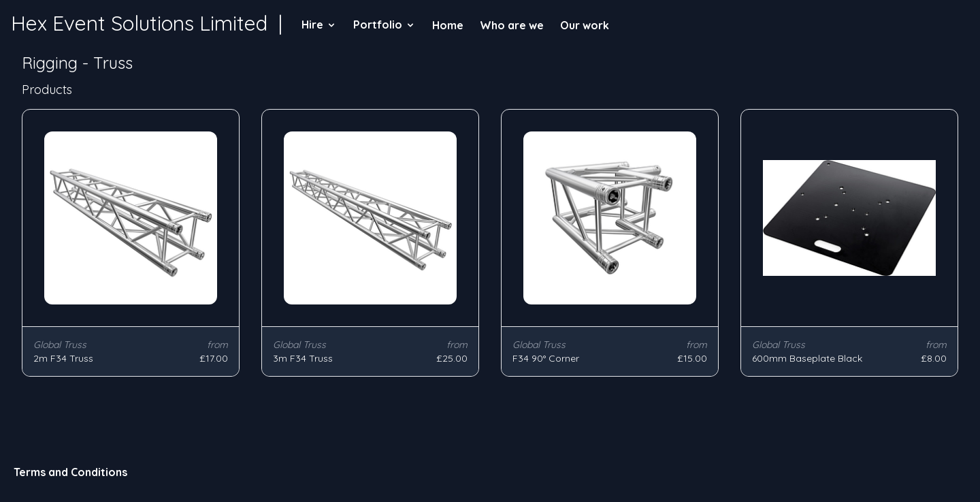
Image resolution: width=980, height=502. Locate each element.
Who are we (512, 25)
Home (448, 25)
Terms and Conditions (70, 472)
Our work (585, 25)
